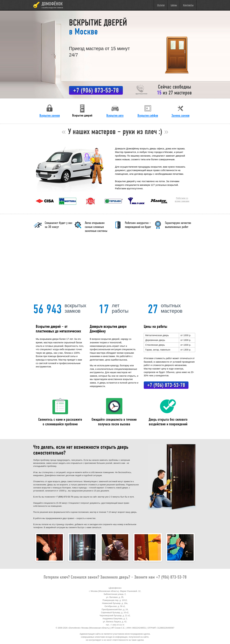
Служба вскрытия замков (52, 8)
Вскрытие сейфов (148, 110)
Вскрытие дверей (82, 110)
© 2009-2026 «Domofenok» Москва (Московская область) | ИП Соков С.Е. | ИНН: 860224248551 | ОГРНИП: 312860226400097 (115, 628)
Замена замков (180, 110)
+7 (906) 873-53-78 (96, 90)
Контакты (188, 5)
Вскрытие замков (50, 110)
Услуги (161, 5)
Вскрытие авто (115, 110)
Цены (174, 5)
